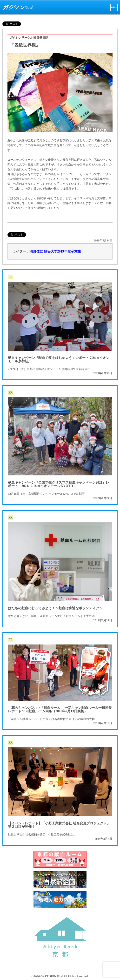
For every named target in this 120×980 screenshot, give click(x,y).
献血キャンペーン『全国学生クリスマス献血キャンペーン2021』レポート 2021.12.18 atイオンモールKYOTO (59, 484)
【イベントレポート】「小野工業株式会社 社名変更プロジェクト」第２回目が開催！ (59, 825)
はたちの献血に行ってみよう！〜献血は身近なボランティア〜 (55, 608)
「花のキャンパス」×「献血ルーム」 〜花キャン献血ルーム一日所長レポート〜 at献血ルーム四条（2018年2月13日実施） (60, 709)
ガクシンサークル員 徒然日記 (29, 38)
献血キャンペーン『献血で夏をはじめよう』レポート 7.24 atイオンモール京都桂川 (59, 360)
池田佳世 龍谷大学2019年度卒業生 (55, 251)
